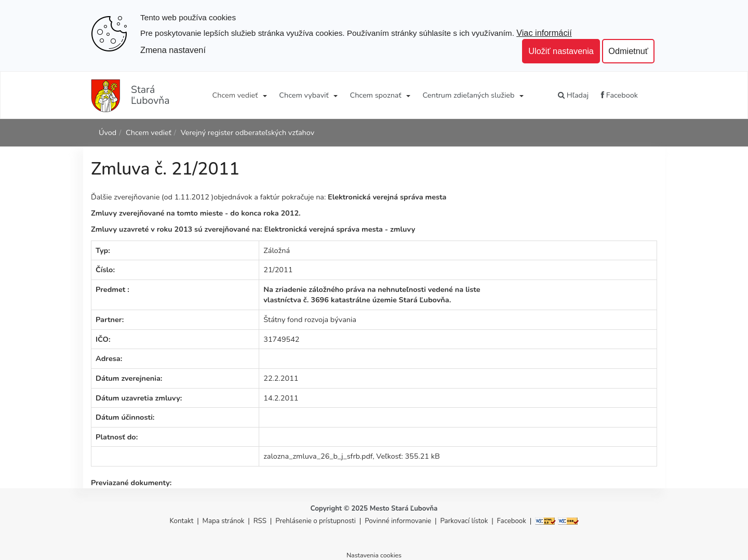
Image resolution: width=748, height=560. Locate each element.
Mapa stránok (224, 521)
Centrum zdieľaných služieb (469, 95)
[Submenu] (264, 95)
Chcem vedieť (235, 95)
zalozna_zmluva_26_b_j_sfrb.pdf (318, 456)
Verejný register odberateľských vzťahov (248, 132)
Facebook (619, 95)
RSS (261, 521)
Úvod (108, 132)
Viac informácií (544, 33)
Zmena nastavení (173, 50)
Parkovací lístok (464, 521)
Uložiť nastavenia (561, 51)
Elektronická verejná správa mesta (387, 197)
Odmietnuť (628, 51)
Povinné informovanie (398, 521)
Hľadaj (573, 95)
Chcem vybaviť (304, 95)
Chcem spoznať (375, 95)
